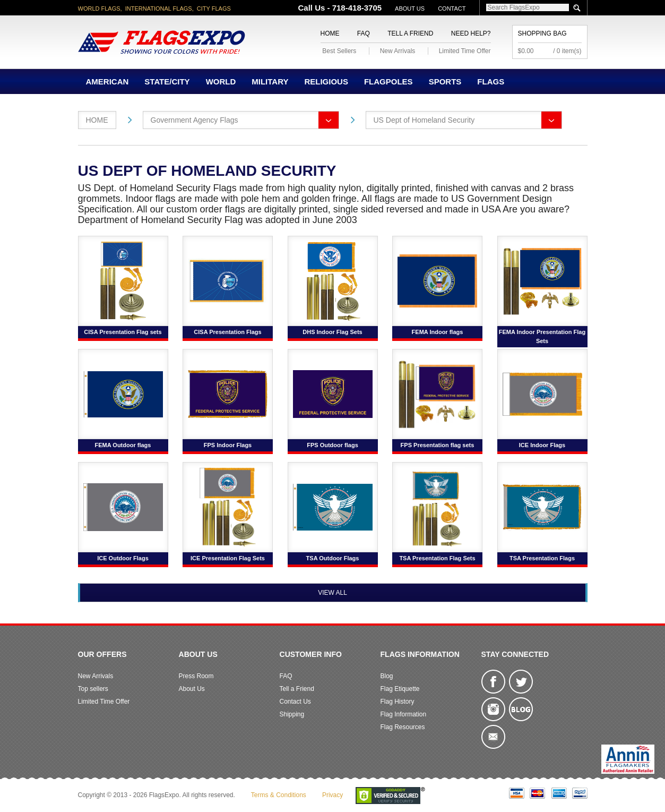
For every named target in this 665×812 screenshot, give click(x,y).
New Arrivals (398, 51)
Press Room (196, 676)
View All (333, 593)
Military (270, 82)
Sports (445, 82)
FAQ (364, 33)
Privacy (333, 795)
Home (330, 33)
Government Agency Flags (195, 120)
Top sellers (93, 689)
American (107, 82)
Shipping (292, 714)
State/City (167, 82)
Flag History (398, 702)
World (221, 82)
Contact (452, 8)
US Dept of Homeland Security (424, 120)
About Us (410, 8)
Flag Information (404, 714)
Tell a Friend (410, 33)
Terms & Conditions (279, 795)
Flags (491, 82)
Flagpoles (388, 82)
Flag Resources (403, 727)
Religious (326, 82)
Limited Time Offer (465, 51)
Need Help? (471, 33)
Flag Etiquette (400, 689)
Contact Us (295, 702)
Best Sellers (339, 51)
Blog (387, 676)
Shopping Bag (542, 33)
